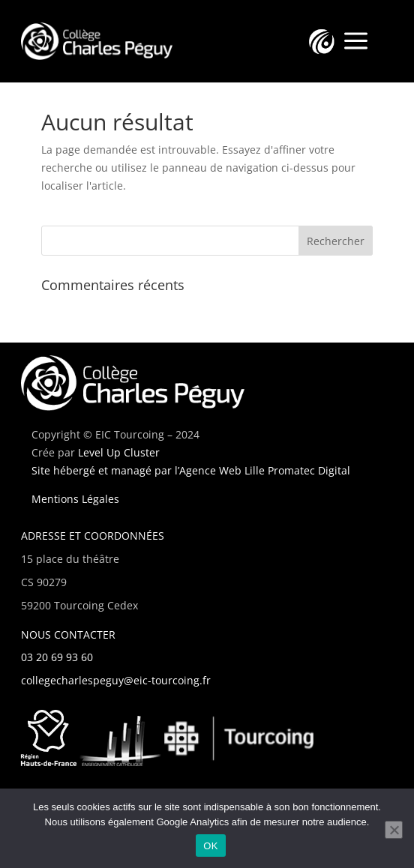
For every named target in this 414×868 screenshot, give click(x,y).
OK (210, 846)
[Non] (394, 830)
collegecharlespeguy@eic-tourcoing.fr (116, 680)
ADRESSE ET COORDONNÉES (93, 536)
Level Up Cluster (119, 452)
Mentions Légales (75, 499)
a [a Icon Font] (356, 42)
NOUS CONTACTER (68, 635)
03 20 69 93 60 (57, 657)
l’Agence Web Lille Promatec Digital (262, 470)
